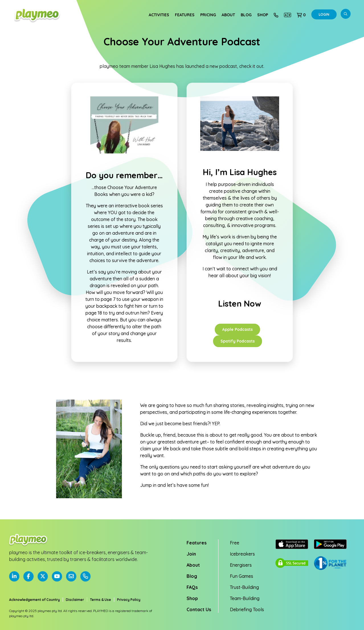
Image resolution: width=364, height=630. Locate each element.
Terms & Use (101, 600)
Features (185, 15)
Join (191, 554)
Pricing (208, 15)
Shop (263, 15)
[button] (301, 15)
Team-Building (245, 598)
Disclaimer (75, 600)
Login (324, 14)
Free (235, 543)
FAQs (192, 587)
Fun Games (242, 576)
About (228, 15)
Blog (246, 15)
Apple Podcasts (237, 329)
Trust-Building (244, 587)
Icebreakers (242, 554)
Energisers (241, 565)
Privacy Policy (129, 600)
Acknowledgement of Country (34, 600)
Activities (159, 15)
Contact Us (199, 609)
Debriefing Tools (247, 609)
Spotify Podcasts (238, 341)
